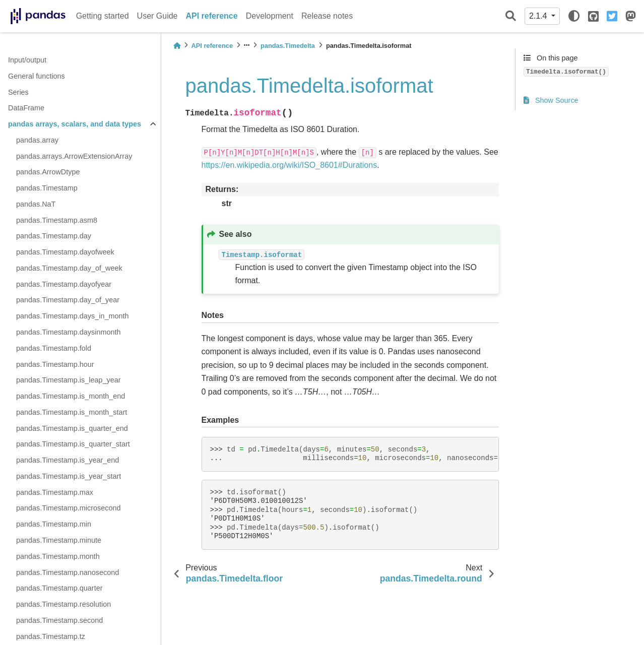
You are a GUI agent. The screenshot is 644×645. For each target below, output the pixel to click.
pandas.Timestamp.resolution (63, 604)
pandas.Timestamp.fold (54, 348)
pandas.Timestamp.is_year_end (68, 460)
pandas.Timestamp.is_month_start (72, 412)
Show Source (551, 100)
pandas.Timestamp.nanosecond (68, 572)
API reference (212, 16)
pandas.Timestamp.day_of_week (69, 268)
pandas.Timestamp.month (58, 556)
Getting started (103, 16)
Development (270, 16)
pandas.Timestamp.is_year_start (69, 476)
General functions (37, 76)
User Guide (157, 16)
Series (18, 92)
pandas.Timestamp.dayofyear (64, 284)
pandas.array (37, 140)
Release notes (327, 16)
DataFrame (26, 108)
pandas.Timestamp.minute (59, 540)
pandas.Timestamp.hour (55, 364)
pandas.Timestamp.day (54, 236)
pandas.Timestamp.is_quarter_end (72, 428)
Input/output (27, 60)
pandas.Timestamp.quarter (59, 588)
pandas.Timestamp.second (59, 620)
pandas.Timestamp (47, 188)
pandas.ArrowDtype (48, 172)
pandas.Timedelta (288, 46)
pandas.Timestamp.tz (51, 636)
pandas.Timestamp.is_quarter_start (73, 444)
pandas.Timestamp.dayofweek (65, 252)
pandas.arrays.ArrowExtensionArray (74, 156)
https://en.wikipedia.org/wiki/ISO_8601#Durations (289, 165)
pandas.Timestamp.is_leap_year (68, 380)
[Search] (511, 16)
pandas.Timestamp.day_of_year (68, 300)
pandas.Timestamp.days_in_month (72, 316)
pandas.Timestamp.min (54, 524)
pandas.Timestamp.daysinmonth (68, 332)
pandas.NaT (36, 204)
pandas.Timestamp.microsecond (68, 508)
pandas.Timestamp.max (55, 492)
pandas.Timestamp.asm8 (57, 220)
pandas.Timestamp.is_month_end (71, 396)
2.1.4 (539, 16)
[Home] (177, 46)
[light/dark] (574, 16)
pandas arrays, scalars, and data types (75, 124)
